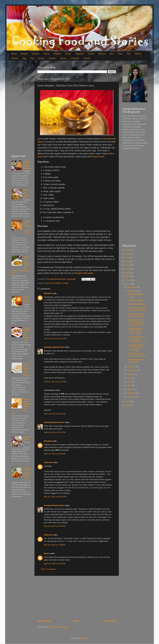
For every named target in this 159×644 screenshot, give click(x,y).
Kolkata (36, 54)
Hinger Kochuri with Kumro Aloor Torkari (137, 355)
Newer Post (44, 621)
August (131, 374)
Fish (129, 54)
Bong (46, 283)
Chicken (14, 58)
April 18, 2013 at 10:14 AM (55, 339)
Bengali (24, 54)
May (130, 382)
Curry (52, 283)
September (133, 370)
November (132, 291)
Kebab (91, 54)
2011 (128, 401)
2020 (128, 254)
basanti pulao (98, 157)
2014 (128, 276)
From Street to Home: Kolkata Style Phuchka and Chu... (137, 339)
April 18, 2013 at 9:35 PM (55, 454)
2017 (128, 265)
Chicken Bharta (27, 438)
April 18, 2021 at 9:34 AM (55, 564)
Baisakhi (48, 293)
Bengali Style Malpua (27, 299)
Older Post (110, 621)
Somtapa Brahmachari (54, 347)
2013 (128, 280)
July (130, 378)
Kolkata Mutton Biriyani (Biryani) (27, 165)
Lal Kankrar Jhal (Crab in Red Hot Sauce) (137, 309)
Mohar (47, 553)
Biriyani (102, 54)
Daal (120, 54)
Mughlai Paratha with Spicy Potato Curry (27, 334)
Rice (112, 54)
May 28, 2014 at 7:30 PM (55, 545)
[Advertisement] (77, 598)
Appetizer (80, 54)
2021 (128, 250)
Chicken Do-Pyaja (135, 300)
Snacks (63, 58)
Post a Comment (48, 569)
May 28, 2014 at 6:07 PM (55, 526)
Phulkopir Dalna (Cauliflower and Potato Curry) (27, 474)
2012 (128, 284)
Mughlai (57, 54)
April (130, 385)
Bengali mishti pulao (84, 273)
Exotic (68, 54)
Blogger (85, 638)
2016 (128, 269)
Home (14, 54)
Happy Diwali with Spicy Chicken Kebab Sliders (135, 331)
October (131, 367)
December (132, 287)
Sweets (41, 58)
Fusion (46, 54)
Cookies (52, 58)
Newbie (87, 58)
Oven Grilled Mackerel (137, 304)
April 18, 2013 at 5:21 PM (55, 432)
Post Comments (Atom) (59, 627)
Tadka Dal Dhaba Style (26, 194)
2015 (128, 273)
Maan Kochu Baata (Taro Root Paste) (26, 369)
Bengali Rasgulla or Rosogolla (136, 361)
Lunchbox (75, 58)
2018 (128, 261)
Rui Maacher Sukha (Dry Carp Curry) (136, 315)
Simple (65, 283)
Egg (24, 58)
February (132, 393)
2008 (128, 405)
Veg (32, 58)
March (131, 389)
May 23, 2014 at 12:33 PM (55, 497)
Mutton (138, 54)
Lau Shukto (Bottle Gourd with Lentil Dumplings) (136, 347)
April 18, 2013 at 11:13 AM (55, 382)
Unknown (48, 462)
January (131, 397)
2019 (128, 258)
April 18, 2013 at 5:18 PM (55, 414)
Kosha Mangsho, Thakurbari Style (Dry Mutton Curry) (136, 322)
